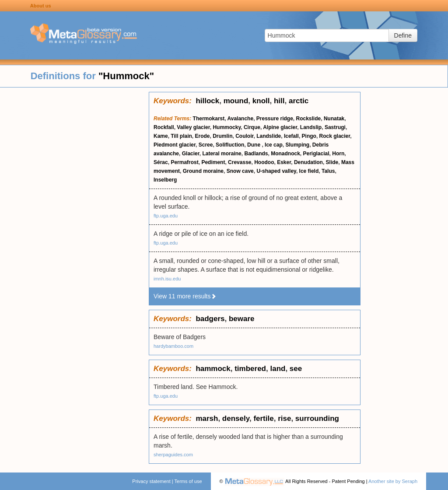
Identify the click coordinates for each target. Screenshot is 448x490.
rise (284, 418)
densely (236, 418)
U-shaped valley (276, 171)
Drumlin (222, 136)
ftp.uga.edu (166, 216)
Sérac (161, 162)
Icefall (291, 136)
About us (41, 6)
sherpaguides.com (173, 455)
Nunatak (334, 119)
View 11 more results (185, 296)
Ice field (309, 171)
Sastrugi (335, 127)
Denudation (308, 162)
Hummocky (227, 127)
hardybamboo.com (173, 346)
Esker (284, 162)
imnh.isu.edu (167, 279)
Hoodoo (264, 162)
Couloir (244, 136)
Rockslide (309, 119)
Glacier (191, 154)
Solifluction (230, 145)
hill (279, 101)
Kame (161, 136)
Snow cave (240, 171)
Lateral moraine (222, 154)
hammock (213, 369)
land (278, 369)
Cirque (252, 127)
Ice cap (274, 145)
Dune (254, 145)
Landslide (269, 136)
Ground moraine (203, 171)
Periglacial (316, 154)
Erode (202, 136)
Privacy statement (151, 481)
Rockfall (164, 127)
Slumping (297, 145)
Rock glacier (335, 136)
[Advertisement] (74, 223)
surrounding (317, 418)
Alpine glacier (280, 127)
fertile (263, 418)
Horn (338, 154)
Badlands (256, 154)
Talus (328, 171)
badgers (210, 319)
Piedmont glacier (175, 145)
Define (403, 35)
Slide (332, 162)
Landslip (311, 127)
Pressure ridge (275, 119)
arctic (299, 101)
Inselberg (165, 180)
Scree (206, 145)
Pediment (213, 162)
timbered (250, 369)
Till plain (181, 136)
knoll (261, 101)
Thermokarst (209, 119)
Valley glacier (193, 127)
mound (236, 101)
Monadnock (285, 154)
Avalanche (241, 119)
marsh (207, 418)
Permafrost (184, 162)
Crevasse (240, 162)
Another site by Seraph (393, 481)
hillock (207, 101)
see (296, 369)
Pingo (309, 136)
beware (242, 319)
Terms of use (188, 481)
